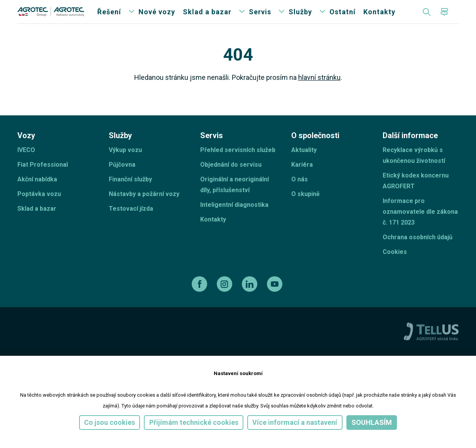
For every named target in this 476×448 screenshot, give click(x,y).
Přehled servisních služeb (238, 165)
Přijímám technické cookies (194, 422)
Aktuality (304, 165)
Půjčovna (122, 179)
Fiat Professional (43, 179)
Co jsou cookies (110, 422)
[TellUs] (431, 346)
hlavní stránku (319, 92)
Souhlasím (372, 422)
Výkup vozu (125, 165)
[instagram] (225, 299)
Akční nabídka (37, 194)
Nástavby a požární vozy (144, 209)
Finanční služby (130, 194)
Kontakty (379, 19)
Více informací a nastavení (295, 422)
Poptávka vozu (39, 209)
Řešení (109, 19)
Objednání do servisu (231, 179)
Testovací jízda (131, 223)
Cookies (395, 266)
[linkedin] (251, 299)
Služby (300, 19)
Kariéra (302, 179)
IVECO (26, 165)
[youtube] (276, 299)
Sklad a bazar (207, 19)
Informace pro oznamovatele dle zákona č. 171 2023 (420, 226)
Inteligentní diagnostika (234, 219)
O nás (300, 194)
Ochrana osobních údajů (418, 252)
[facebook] (200, 299)
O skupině (306, 209)
